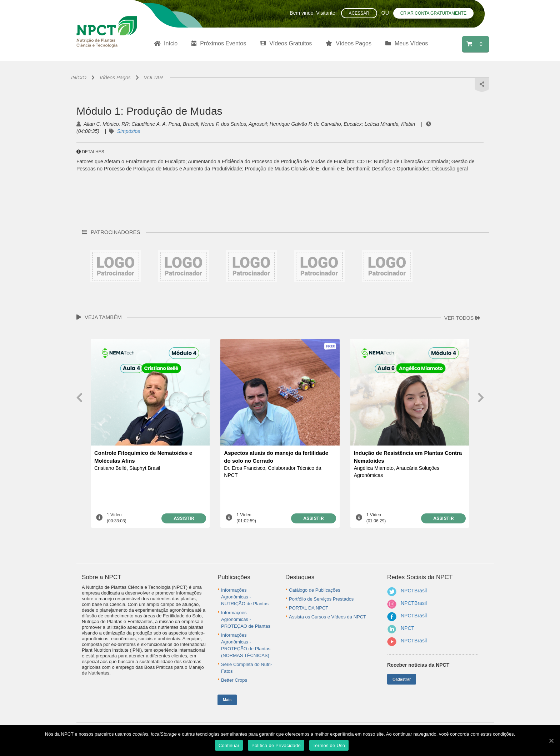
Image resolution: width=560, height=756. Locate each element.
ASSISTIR (184, 518)
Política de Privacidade (276, 745)
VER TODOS (462, 318)
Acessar (359, 13)
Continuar (229, 745)
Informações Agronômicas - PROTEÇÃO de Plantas (246, 619)
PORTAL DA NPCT (309, 608)
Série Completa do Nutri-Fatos (247, 668)
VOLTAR (154, 78)
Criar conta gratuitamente (433, 13)
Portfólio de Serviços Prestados (321, 599)
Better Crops (234, 680)
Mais (227, 700)
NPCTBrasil (414, 591)
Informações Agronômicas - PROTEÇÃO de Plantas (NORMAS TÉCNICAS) (246, 645)
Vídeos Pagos (115, 78)
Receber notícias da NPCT (418, 665)
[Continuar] (551, 741)
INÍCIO (79, 78)
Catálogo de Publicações (315, 590)
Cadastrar (402, 679)
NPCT (407, 628)
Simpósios (129, 131)
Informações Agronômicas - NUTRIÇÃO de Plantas (245, 597)
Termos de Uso (329, 745)
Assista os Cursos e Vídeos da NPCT (327, 617)
